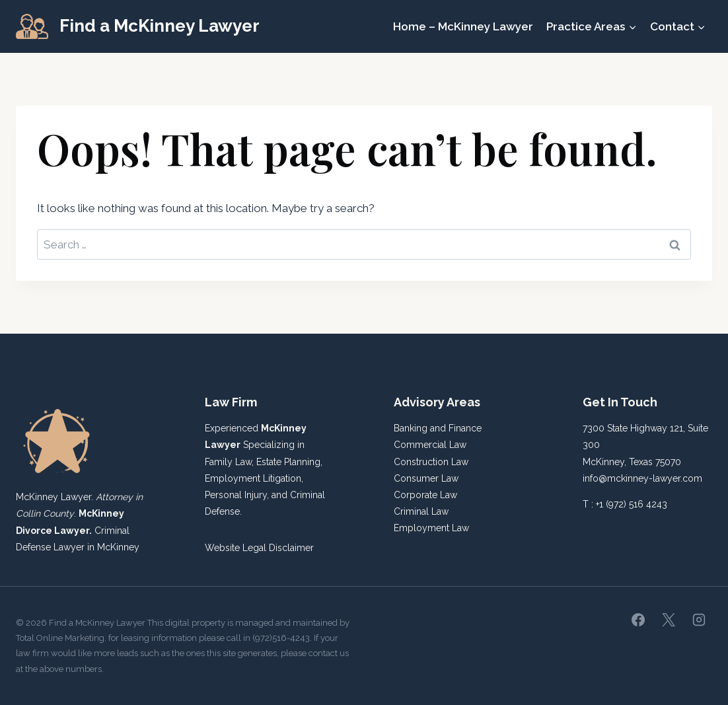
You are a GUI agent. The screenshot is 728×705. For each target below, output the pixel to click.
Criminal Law (421, 511)
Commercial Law (430, 445)
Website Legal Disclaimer (259, 548)
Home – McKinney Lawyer (463, 26)
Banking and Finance (438, 428)
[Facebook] (638, 620)
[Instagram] (699, 620)
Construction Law (431, 462)
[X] (669, 620)
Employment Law (431, 528)
